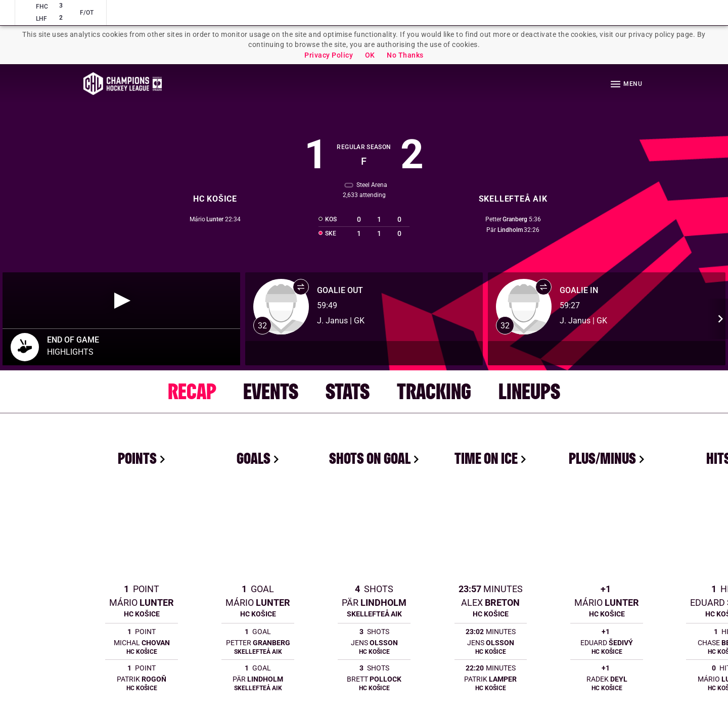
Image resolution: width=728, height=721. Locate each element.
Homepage (123, 84)
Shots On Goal (370, 458)
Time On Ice (486, 458)
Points (137, 458)
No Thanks (405, 55)
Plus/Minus (602, 458)
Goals (254, 458)
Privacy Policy (329, 55)
